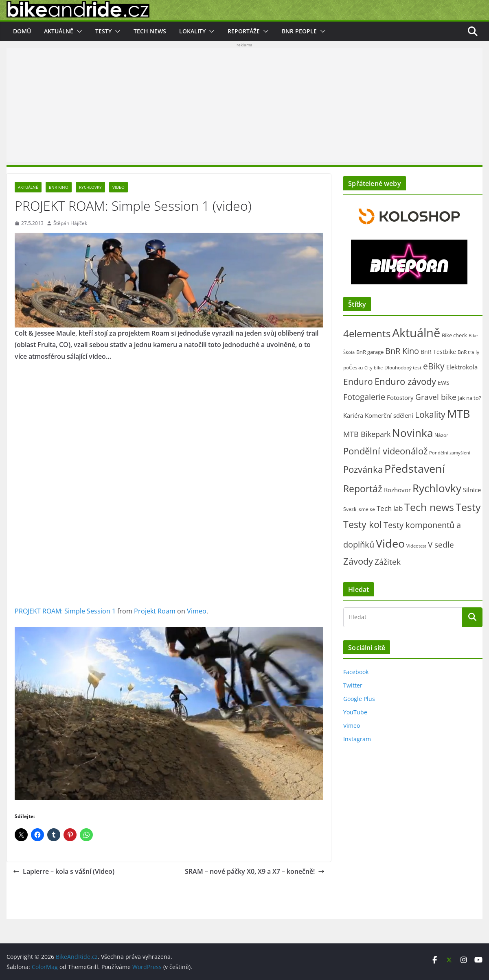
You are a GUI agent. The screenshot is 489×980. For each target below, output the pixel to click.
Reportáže (244, 31)
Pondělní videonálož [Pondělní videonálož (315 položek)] (385, 451)
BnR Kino (59, 187)
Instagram (357, 739)
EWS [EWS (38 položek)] (444, 383)
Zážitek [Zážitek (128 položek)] (388, 562)
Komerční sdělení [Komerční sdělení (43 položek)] (389, 415)
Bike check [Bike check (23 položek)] (454, 335)
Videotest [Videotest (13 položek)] (416, 546)
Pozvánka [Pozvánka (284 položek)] (363, 469)
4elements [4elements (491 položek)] (367, 334)
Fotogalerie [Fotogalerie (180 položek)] (364, 397)
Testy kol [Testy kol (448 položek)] (363, 524)
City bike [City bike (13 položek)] (374, 368)
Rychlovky (90, 187)
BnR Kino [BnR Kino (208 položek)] (402, 351)
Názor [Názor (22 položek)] (441, 435)
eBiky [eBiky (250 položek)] (434, 366)
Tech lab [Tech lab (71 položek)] (390, 508)
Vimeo (197, 611)
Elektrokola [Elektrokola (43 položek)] (462, 367)
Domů (22, 31)
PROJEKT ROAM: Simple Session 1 (65, 611)
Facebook (356, 672)
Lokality (192, 31)
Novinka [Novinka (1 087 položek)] (412, 433)
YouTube (355, 712)
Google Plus (359, 699)
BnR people (299, 31)
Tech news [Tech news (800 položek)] (429, 507)
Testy (103, 31)
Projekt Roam (155, 611)
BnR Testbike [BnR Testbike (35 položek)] (438, 352)
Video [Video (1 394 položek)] (390, 543)
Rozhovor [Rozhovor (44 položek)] (397, 490)
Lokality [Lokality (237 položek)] (430, 415)
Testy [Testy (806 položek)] (468, 507)
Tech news (150, 31)
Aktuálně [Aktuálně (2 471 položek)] (416, 333)
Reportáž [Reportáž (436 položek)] (363, 489)
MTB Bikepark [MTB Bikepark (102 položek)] (367, 434)
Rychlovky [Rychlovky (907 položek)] (437, 488)
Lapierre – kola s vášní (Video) (64, 871)
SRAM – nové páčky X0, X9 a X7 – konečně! (255, 871)
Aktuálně (59, 31)
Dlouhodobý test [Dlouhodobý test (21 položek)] (403, 368)
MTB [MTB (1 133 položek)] (458, 414)
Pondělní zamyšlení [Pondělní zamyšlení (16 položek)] (450, 453)
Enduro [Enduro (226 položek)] (358, 382)
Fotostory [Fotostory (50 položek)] (400, 397)
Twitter (353, 685)
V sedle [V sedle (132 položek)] (441, 545)
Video (118, 187)
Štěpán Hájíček (70, 223)
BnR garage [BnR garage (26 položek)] (370, 352)
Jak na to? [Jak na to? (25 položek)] (470, 398)
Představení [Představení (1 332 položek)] (415, 468)
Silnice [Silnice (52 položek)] (472, 490)
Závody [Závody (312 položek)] (358, 561)
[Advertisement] (244, 105)
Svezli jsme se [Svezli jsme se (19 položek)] (359, 509)
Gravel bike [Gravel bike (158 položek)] (436, 397)
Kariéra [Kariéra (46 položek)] (353, 415)
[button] (78, 31)
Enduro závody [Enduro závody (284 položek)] (405, 381)
